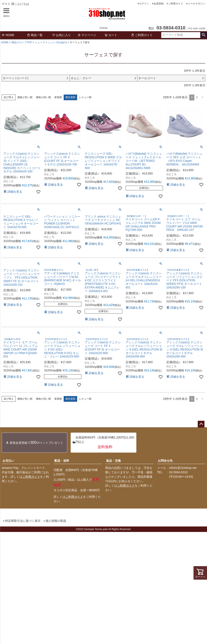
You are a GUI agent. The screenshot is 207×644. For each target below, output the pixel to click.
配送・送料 (62, 461)
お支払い (8, 461)
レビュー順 (85, 97)
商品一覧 (35, 35)
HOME (8, 35)
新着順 (58, 97)
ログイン (144, 4)
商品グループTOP (22, 42)
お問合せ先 (165, 461)
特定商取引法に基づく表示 (23, 521)
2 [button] (197, 97)
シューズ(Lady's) (57, 42)
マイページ (87, 35)
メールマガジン (196, 4)
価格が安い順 (25, 97)
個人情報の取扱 (56, 521)
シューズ (40, 42)
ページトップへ (201, 424)
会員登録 (159, 4)
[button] (202, 97)
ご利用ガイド (176, 4)
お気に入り (62, 35)
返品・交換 (113, 461)
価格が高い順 (43, 97)
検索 (204, 35)
